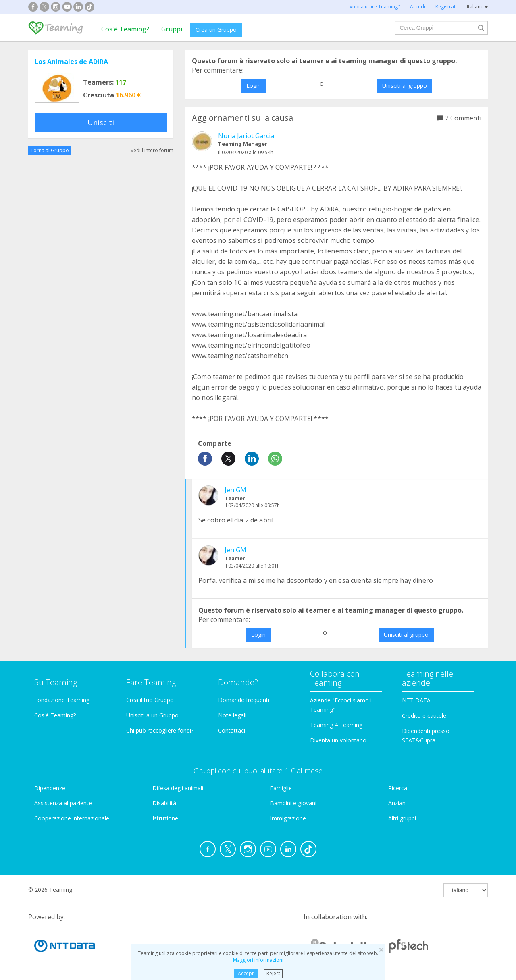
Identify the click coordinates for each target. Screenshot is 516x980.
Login (254, 86)
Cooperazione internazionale (72, 818)
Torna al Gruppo (50, 150)
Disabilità (164, 803)
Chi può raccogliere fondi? (160, 730)
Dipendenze (50, 788)
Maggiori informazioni (258, 960)
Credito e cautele (424, 716)
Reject (273, 973)
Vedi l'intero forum (152, 150)
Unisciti (101, 122)
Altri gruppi (402, 818)
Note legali (232, 715)
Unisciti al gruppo (405, 86)
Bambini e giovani (293, 803)
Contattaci (232, 730)
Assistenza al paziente (63, 803)
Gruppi (172, 29)
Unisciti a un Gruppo (152, 715)
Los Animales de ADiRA (71, 62)
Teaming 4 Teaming (336, 725)
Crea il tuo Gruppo (150, 700)
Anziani (397, 803)
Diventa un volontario (338, 740)
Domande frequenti (244, 700)
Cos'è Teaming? (125, 29)
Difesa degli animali (178, 788)
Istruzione (165, 818)
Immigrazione (288, 818)
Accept (246, 973)
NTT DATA (416, 700)
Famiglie (281, 788)
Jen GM (235, 490)
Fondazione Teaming (62, 700)
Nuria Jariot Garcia (246, 136)
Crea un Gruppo (216, 30)
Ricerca (398, 788)
